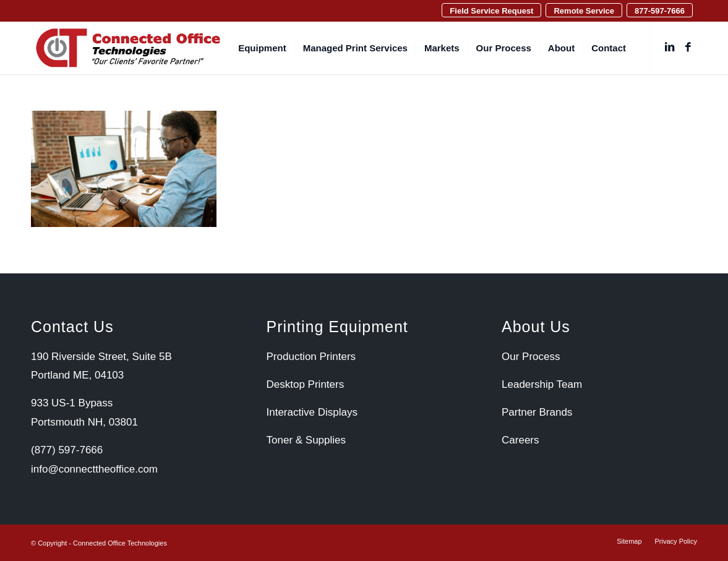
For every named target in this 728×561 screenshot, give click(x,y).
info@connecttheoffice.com (94, 469)
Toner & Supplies (306, 440)
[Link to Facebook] (688, 48)
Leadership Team (542, 384)
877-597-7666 (660, 11)
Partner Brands (537, 412)
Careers (520, 440)
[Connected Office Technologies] (128, 48)
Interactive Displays (312, 412)
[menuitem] (491, 10)
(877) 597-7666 (67, 450)
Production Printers (311, 357)
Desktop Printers (306, 384)
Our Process (531, 357)
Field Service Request (491, 11)
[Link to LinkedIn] (669, 48)
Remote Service (584, 11)
